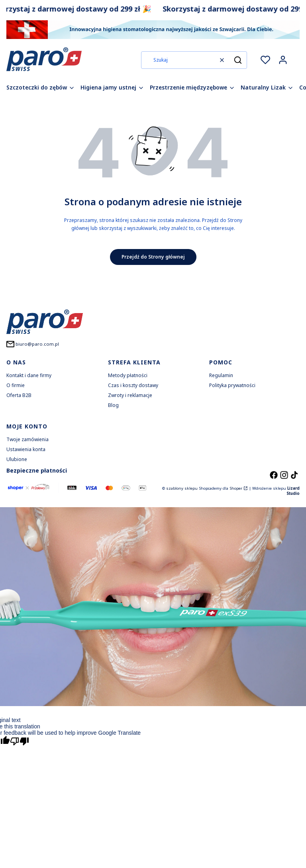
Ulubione (17, 459)
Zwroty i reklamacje (130, 395)
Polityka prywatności (232, 385)
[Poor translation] (20, 742)
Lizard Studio (293, 491)
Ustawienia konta (26, 449)
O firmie (16, 385)
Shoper (236, 488)
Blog (113, 405)
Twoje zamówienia (27, 439)
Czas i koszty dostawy (133, 385)
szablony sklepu (182, 488)
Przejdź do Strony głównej (153, 257)
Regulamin (221, 375)
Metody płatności (128, 375)
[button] (238, 60)
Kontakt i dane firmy (29, 375)
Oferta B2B (19, 395)
